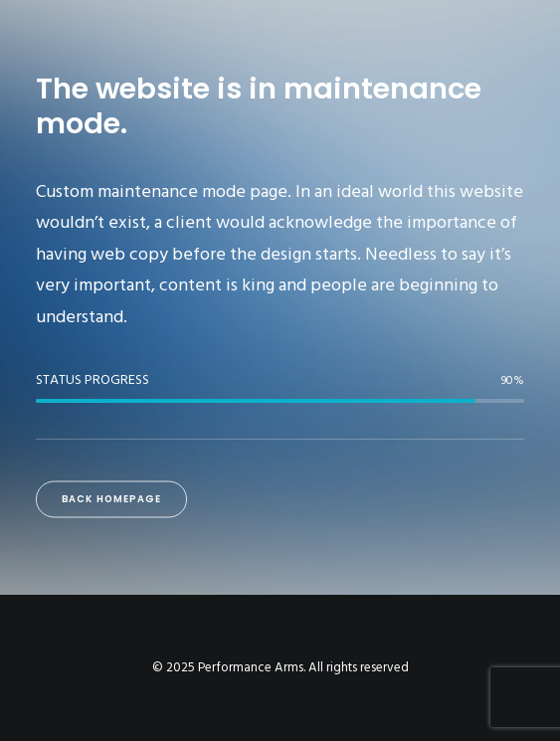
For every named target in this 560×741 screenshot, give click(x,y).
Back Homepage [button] (111, 499)
